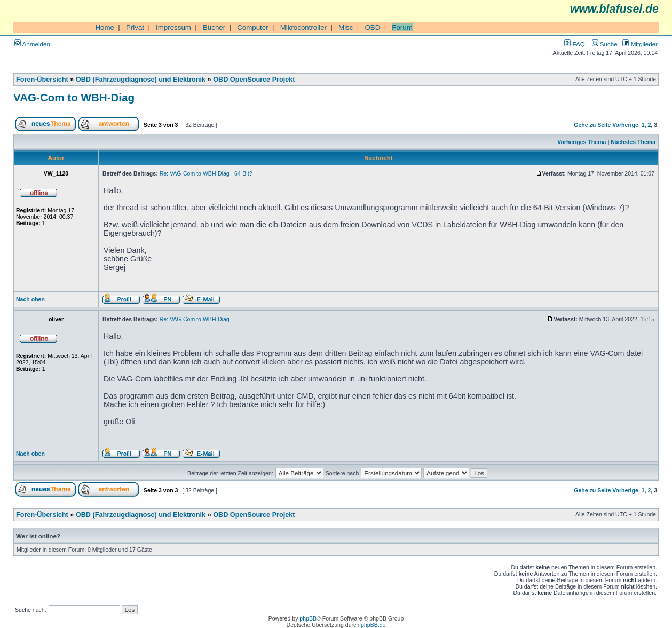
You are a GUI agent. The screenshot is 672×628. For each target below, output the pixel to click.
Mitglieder (640, 44)
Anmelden (32, 44)
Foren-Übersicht (42, 80)
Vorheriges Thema (582, 142)
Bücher (214, 27)
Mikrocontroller (303, 27)
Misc (346, 27)
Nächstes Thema (633, 142)
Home (105, 27)
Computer (253, 27)
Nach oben (30, 299)
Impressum (173, 27)
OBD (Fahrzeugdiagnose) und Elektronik (141, 80)
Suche (605, 44)
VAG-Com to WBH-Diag (74, 97)
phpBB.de (373, 625)
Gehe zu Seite (592, 125)
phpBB (308, 618)
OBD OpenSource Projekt (254, 80)
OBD (372, 27)
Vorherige (625, 125)
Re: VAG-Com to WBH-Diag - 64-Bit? (206, 173)
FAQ (574, 44)
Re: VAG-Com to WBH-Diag (195, 319)
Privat (135, 27)
